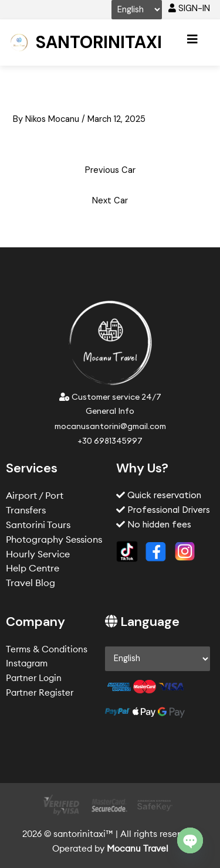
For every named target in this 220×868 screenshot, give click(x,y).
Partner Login (34, 678)
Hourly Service (38, 554)
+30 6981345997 (110, 441)
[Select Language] (137, 10)
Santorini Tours (38, 525)
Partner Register (40, 692)
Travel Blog (31, 583)
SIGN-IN (189, 8)
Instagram (27, 663)
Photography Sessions (54, 539)
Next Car (110, 201)
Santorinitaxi (99, 42)
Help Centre (33, 568)
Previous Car (110, 170)
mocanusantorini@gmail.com (110, 426)
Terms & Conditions (47, 649)
